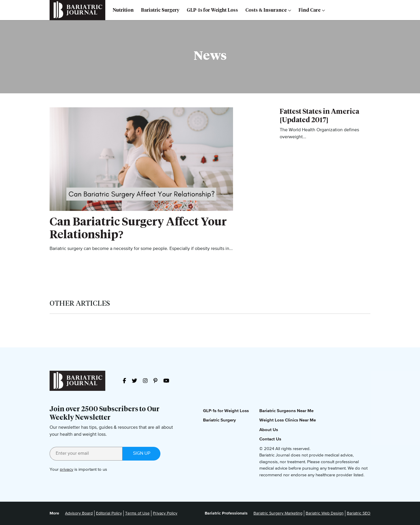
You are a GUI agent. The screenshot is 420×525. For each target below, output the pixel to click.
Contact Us (270, 439)
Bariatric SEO (359, 513)
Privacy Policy (165, 513)
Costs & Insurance (268, 10)
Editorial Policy (109, 513)
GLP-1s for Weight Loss (212, 10)
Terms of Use (137, 513)
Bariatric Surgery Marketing (278, 513)
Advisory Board (79, 513)
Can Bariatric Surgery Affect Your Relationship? (138, 228)
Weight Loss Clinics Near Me (288, 420)
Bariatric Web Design (325, 513)
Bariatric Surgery (160, 10)
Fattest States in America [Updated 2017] (320, 116)
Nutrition (123, 10)
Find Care (312, 10)
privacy (66, 469)
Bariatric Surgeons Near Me (286, 411)
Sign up (142, 454)
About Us (269, 430)
